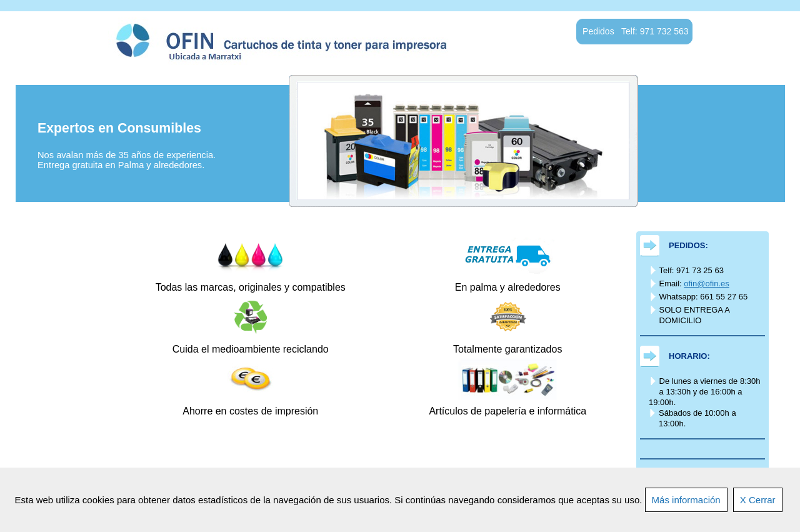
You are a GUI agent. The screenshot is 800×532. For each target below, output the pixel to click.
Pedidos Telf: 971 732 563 (635, 31)
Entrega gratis (77, 275)
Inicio (77, 246)
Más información (686, 500)
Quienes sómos (77, 361)
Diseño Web (76, 419)
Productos (77, 333)
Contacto (76, 390)
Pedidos (77, 304)
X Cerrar (758, 500)
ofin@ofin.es (706, 284)
